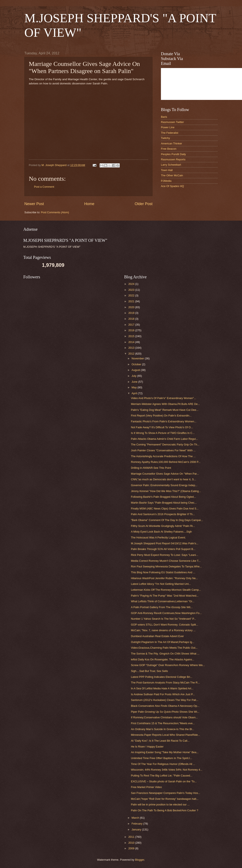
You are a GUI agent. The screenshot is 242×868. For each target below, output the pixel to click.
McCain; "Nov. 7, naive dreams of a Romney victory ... (163, 630)
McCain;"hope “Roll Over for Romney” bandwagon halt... (165, 799)
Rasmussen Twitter (172, 122)
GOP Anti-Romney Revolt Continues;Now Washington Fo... (166, 613)
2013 (132, 348)
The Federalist (170, 133)
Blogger (140, 860)
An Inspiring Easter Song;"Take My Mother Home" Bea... (165, 752)
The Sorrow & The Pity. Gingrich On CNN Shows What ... (165, 654)
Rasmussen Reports (173, 159)
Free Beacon (169, 149)
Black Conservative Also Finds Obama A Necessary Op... (165, 706)
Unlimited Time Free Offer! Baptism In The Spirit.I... (161, 758)
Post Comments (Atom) (55, 212)
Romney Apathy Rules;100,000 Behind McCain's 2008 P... (166, 462)
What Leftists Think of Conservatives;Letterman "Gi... (163, 601)
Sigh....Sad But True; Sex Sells (149, 671)
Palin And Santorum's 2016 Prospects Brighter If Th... (163, 514)
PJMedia (166, 181)
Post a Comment (44, 187)
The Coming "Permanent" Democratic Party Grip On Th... (165, 444)
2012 (132, 354)
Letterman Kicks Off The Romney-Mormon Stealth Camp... (166, 590)
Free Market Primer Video (146, 787)
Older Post (144, 204)
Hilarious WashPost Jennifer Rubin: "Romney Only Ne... (164, 578)
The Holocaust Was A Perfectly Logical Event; (158, 537)
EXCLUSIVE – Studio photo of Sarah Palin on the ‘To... (164, 781)
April (135, 393)
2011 (132, 837)
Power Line (168, 127)
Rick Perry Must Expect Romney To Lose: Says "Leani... (164, 555)
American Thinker (172, 143)
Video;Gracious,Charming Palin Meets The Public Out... (164, 648)
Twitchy (165, 138)
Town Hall (167, 170)
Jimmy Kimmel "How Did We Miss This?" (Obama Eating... (166, 491)
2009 (132, 848)
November (138, 358)
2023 (132, 290)
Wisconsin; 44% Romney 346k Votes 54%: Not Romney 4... (167, 770)
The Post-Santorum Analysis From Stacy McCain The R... (165, 683)
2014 (132, 342)
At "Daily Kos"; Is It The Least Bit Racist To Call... (160, 741)
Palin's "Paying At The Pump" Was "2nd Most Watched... (165, 596)
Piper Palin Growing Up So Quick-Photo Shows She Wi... (165, 712)
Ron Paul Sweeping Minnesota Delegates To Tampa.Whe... (166, 566)
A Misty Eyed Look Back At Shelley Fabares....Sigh (161, 532)
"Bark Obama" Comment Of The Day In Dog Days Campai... (167, 520)
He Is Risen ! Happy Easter (147, 747)
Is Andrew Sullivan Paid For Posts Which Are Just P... (163, 694)
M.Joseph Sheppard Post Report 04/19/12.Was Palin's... (165, 543)
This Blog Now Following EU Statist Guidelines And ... (163, 572)
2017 (132, 325)
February (137, 824)
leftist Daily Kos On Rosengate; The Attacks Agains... (163, 659)
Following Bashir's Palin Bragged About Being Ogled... (163, 497)
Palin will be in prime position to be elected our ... (160, 805)
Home (89, 204)
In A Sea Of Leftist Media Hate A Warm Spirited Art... (162, 688)
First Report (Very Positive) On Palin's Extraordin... (161, 416)
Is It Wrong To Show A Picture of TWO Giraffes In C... (163, 433)
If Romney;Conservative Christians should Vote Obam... (164, 717)
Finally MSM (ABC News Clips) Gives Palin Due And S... (165, 509)
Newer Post (34, 204)
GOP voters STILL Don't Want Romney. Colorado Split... (164, 625)
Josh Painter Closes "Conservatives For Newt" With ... (163, 450)
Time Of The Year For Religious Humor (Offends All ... (163, 764)
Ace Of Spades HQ (172, 186)
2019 (132, 313)
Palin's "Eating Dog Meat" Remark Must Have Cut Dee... (165, 410)
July (134, 376)
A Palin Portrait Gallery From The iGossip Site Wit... (162, 607)
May (134, 387)
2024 (132, 284)
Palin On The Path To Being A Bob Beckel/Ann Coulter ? (164, 810)
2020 (132, 307)
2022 (132, 295)
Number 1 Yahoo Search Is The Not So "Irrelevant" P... (163, 619)
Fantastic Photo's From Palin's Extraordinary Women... (164, 421)
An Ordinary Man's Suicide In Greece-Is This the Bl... (162, 729)
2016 (132, 330)
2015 (132, 336)
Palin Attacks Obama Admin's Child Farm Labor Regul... (164, 439)
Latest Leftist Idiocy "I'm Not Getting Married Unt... (161, 584)
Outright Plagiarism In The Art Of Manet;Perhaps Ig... (163, 642)
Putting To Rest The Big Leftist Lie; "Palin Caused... (162, 776)
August (136, 370)
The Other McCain (172, 175)
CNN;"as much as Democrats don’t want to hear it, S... (163, 479)
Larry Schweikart (171, 165)
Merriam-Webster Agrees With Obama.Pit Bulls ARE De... (165, 404)
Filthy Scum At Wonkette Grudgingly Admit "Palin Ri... (163, 526)
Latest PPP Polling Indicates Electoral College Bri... (162, 677)
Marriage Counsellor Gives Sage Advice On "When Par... (165, 474)
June (135, 382)
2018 (132, 319)
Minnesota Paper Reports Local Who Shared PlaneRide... (165, 735)
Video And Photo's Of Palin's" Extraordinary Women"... (164, 398)
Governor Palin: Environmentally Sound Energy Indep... (164, 485)
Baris (164, 117)
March (136, 818)
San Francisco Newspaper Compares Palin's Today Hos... (166, 793)
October (137, 364)
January (137, 829)
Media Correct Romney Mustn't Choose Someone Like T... (166, 561)
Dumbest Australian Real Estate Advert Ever (157, 636)
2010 (132, 843)
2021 (132, 301)
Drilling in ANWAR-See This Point (151, 468)
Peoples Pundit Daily (173, 154)
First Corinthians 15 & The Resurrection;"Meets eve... (163, 723)
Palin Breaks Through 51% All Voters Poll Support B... (163, 549)
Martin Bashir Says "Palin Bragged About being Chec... (164, 503)
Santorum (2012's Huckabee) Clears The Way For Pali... (165, 700)
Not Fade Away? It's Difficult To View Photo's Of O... (162, 427)
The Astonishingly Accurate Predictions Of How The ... (163, 456)
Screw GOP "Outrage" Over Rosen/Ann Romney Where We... (168, 665)
